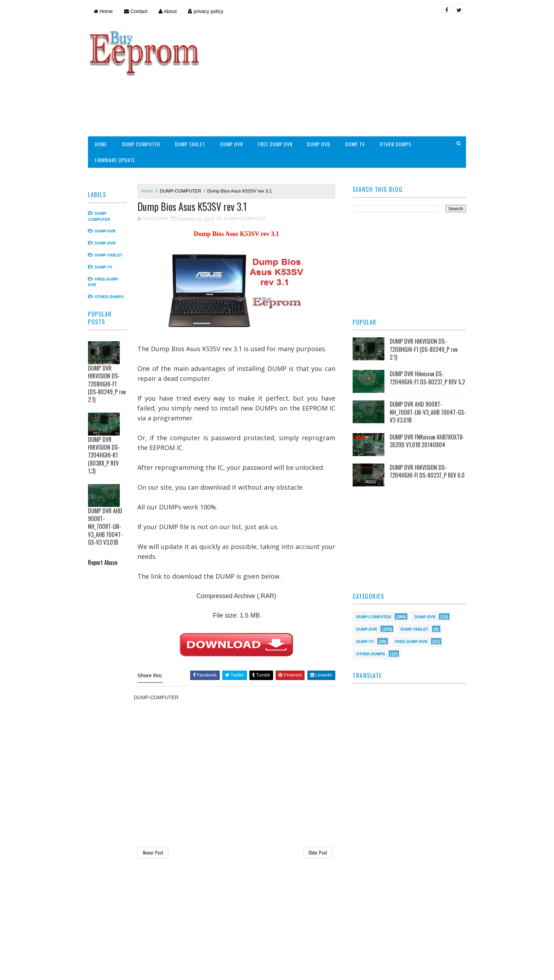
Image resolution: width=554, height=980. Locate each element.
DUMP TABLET (190, 144)
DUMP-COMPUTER (181, 191)
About (168, 11)
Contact (136, 11)
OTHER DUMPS (396, 144)
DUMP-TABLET (109, 255)
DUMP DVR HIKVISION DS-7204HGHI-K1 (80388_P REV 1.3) (104, 455)
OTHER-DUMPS (109, 297)
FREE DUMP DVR (275, 144)
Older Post (318, 852)
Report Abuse (103, 562)
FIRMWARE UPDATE (115, 160)
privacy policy (206, 11)
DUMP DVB (319, 144)
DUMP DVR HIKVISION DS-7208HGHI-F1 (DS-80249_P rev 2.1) (107, 384)
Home (103, 11)
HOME (101, 144)
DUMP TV (355, 144)
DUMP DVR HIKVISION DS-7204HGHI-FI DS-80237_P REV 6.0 (427, 471)
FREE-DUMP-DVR (411, 641)
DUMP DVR (232, 144)
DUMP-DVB (105, 231)
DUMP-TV (104, 267)
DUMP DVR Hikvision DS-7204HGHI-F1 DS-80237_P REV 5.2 (427, 378)
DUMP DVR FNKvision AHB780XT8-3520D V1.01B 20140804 (427, 441)
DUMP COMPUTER (141, 144)
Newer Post (153, 852)
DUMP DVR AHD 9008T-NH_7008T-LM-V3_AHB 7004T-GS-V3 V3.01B (105, 527)
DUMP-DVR (105, 243)
